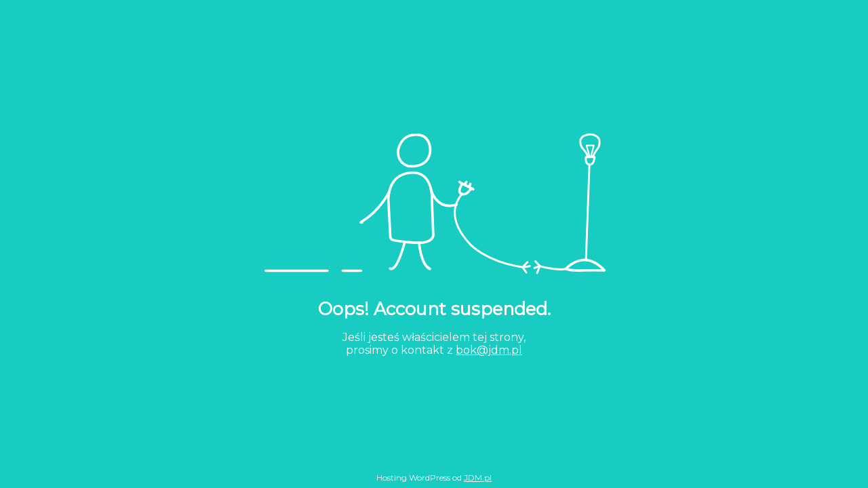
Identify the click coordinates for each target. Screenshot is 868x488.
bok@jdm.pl (489, 350)
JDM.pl (478, 477)
